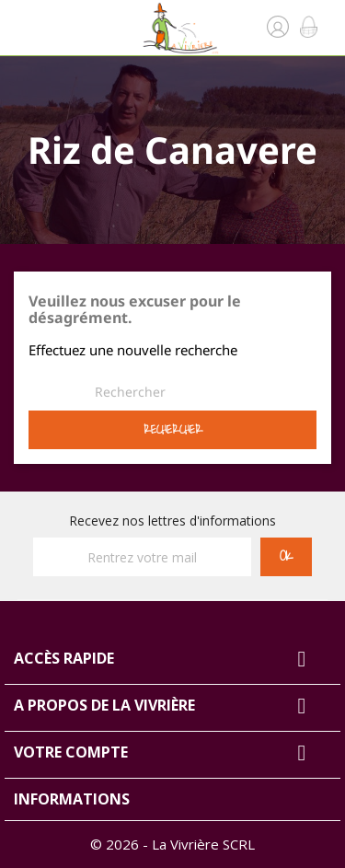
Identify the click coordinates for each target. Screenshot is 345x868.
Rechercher (173, 429)
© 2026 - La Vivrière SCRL (172, 844)
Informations (72, 799)
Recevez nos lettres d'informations (172, 521)
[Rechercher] (130, 392)
